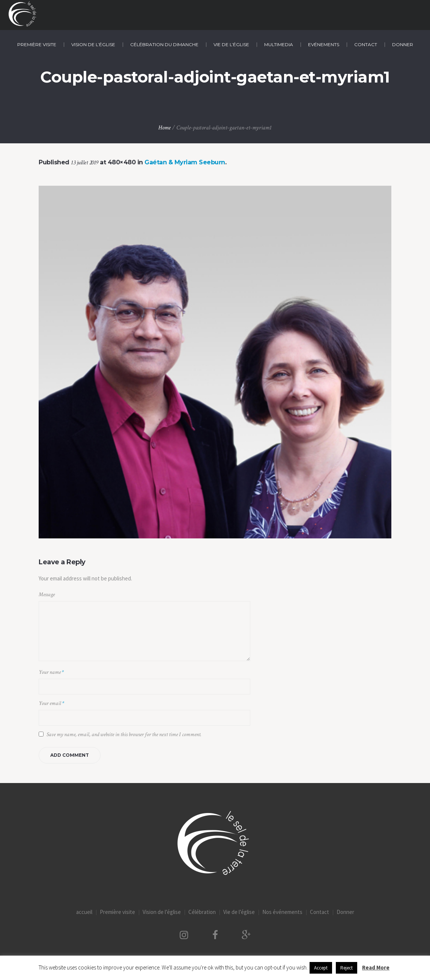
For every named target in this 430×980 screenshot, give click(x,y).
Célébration (202, 912)
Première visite (117, 912)
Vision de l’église (162, 912)
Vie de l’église (239, 912)
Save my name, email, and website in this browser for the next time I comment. (124, 734)
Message (47, 594)
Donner (345, 912)
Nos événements (282, 912)
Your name (51, 672)
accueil (84, 912)
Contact (319, 912)
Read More (376, 967)
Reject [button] (347, 968)
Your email (51, 703)
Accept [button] (321, 968)
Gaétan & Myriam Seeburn (185, 162)
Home (165, 128)
